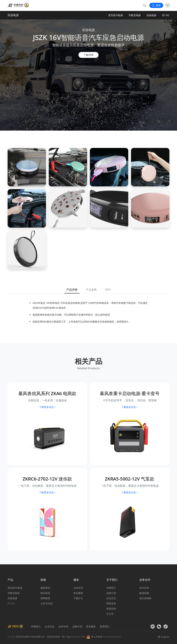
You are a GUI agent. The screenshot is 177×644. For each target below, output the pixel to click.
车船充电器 (135, 15)
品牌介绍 (111, 593)
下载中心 (78, 598)
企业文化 (111, 598)
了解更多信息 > (47, 407)
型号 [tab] (108, 290)
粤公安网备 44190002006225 (106, 637)
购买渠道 (45, 593)
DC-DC (166, 15)
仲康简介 (111, 588)
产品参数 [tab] (91, 290)
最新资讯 (45, 588)
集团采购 (144, 593)
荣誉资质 (111, 603)
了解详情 (88, 55)
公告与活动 (46, 603)
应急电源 (151, 15)
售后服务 (78, 593)
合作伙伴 (78, 588)
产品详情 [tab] (72, 290)
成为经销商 (145, 598)
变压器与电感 (115, 15)
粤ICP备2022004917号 (73, 637)
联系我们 (105, 626)
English (164, 637)
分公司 (110, 614)
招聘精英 (45, 598)
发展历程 (111, 609)
